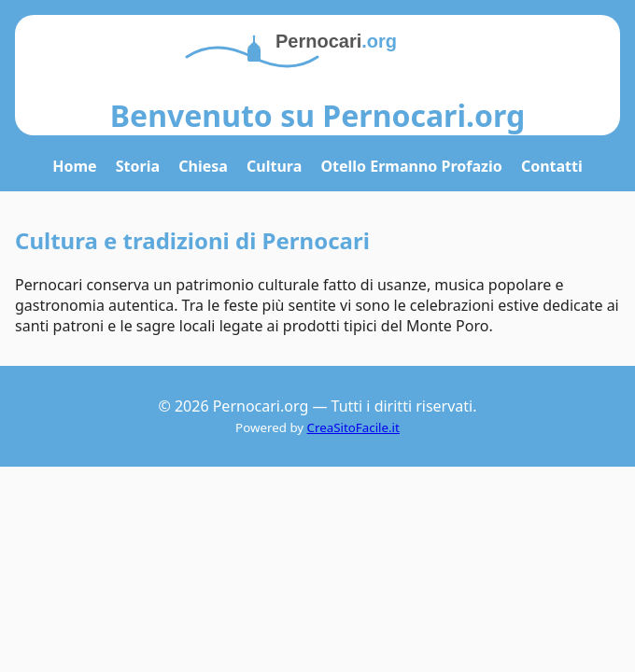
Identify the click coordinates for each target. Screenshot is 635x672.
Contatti (552, 166)
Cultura (274, 166)
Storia (138, 166)
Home (74, 166)
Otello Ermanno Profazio (411, 166)
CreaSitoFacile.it (353, 427)
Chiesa (203, 166)
